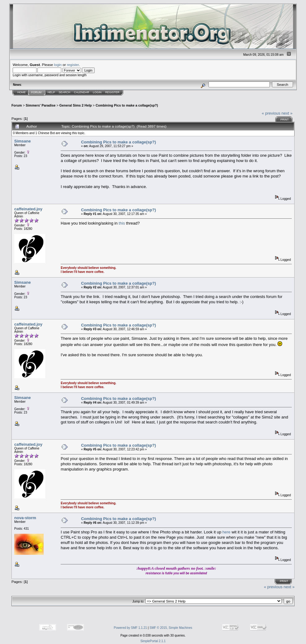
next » (287, 113)
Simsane (22, 141)
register (73, 65)
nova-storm (25, 518)
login (58, 65)
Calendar (82, 92)
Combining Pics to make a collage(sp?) (127, 105)
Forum (36, 92)
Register (112, 92)
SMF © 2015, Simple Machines (171, 628)
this (122, 223)
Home (22, 92)
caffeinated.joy (28, 209)
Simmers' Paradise (41, 105)
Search (65, 92)
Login (97, 92)
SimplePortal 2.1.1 (153, 641)
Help (51, 92)
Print (284, 120)
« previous (271, 113)
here (227, 532)
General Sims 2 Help (76, 105)
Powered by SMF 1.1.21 (130, 628)
